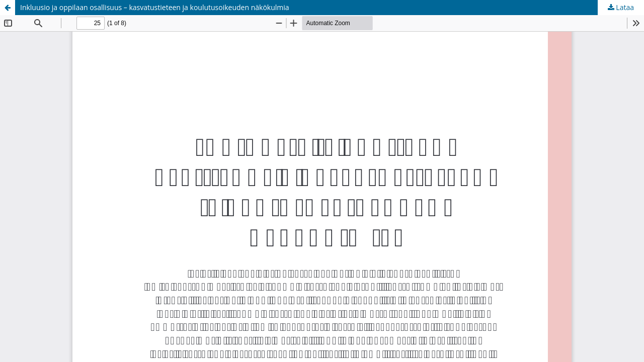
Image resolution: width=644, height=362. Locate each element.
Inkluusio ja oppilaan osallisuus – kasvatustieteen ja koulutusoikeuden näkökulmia (155, 7)
